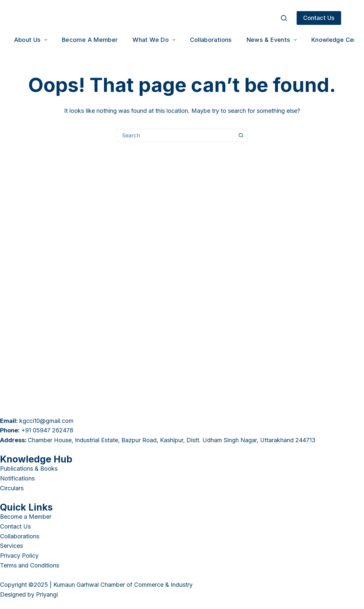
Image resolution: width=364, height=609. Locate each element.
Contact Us (319, 18)
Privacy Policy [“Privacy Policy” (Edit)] (19, 556)
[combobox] (176, 135)
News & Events (273, 40)
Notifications (17, 478)
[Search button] (241, 135)
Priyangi (47, 594)
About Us (32, 40)
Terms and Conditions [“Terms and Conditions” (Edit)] (30, 565)
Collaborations (211, 40)
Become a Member (90, 40)
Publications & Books (29, 469)
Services (11, 546)
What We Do (155, 40)
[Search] (284, 18)
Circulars (12, 488)
